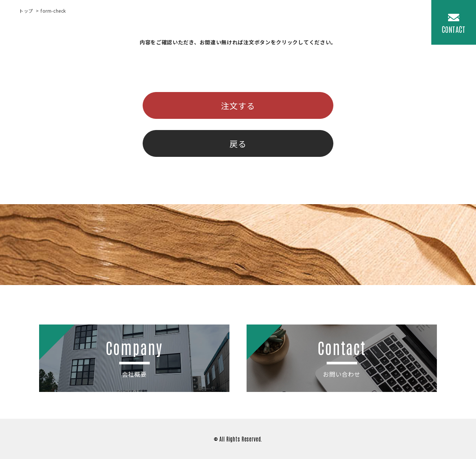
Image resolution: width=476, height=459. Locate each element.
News (342, 20)
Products (266, 20)
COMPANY (401, 20)
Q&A (369, 20)
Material (308, 20)
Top (233, 20)
